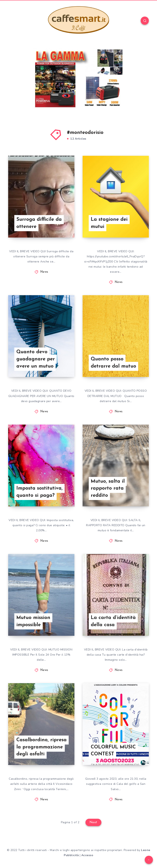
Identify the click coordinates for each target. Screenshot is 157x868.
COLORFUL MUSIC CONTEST (113, 751)
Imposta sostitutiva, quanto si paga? (39, 492)
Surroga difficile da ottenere (39, 223)
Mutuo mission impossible (33, 621)
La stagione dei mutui (109, 223)
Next (93, 822)
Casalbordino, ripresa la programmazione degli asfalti (41, 747)
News (44, 272)
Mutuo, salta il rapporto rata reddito (108, 489)
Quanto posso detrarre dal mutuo (113, 363)
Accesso (87, 855)
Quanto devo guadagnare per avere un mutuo (36, 359)
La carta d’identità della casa (113, 621)
